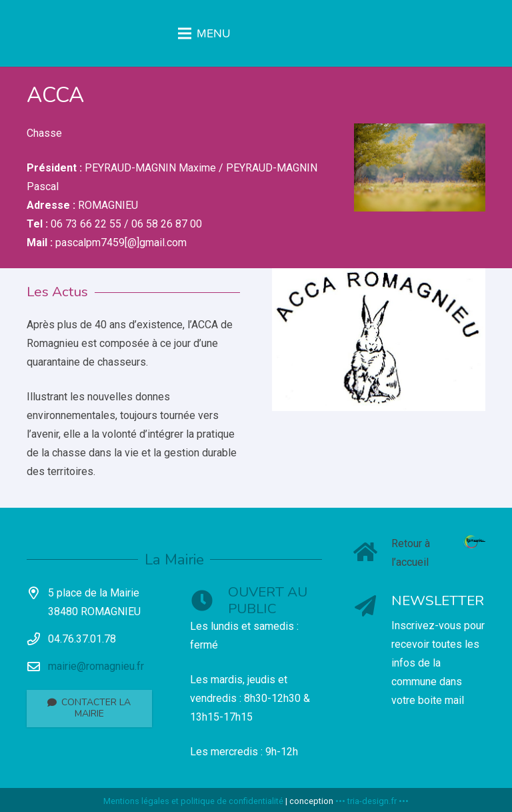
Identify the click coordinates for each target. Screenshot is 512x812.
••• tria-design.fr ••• (372, 801)
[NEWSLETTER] (373, 607)
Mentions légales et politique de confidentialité (193, 801)
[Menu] (256, 33)
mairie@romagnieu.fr (96, 666)
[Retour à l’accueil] (373, 553)
